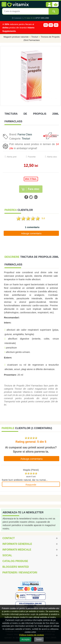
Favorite (32, 157)
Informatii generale (17, 544)
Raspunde (31, 485)
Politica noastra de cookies (32, 635)
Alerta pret (12, 157)
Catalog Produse (15, 561)
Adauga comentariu (31, 233)
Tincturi (35, 37)
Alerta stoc (52, 157)
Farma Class (25, 134)
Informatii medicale (17, 550)
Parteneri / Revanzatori (20, 573)
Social (7, 555)
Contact (9, 538)
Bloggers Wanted (16, 567)
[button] (49, 5)
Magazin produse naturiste (16, 37)
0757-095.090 (42, 18)
